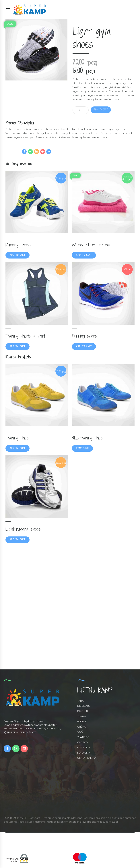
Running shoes (18, 245)
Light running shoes (23, 530)
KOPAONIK (84, 748)
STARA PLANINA (87, 759)
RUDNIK (82, 722)
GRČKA (81, 728)
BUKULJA (83, 712)
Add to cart (102, 110)
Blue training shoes (88, 438)
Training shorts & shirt (25, 336)
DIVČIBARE (84, 707)
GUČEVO (83, 743)
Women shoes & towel (91, 245)
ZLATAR (82, 717)
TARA (80, 702)
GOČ (80, 733)
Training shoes (18, 438)
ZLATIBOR (83, 738)
